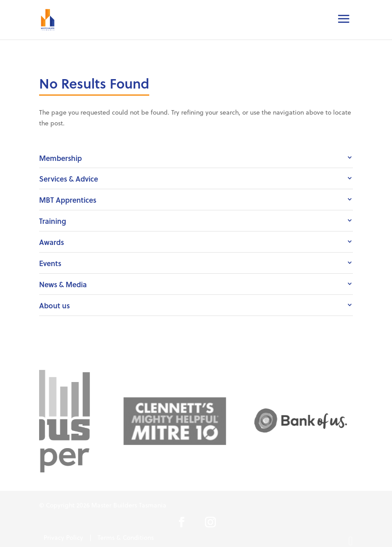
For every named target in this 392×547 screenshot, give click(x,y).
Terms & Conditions (126, 537)
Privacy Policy (63, 537)
